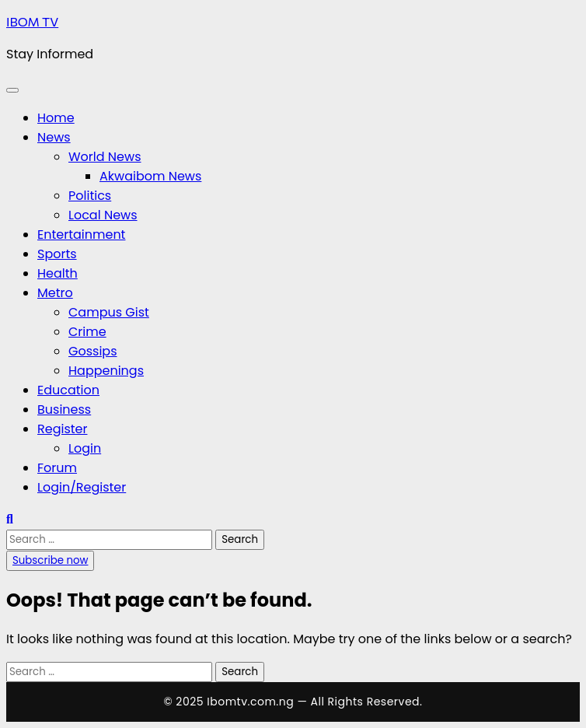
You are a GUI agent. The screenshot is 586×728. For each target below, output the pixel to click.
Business (64, 409)
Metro (55, 293)
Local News (103, 215)
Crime (87, 332)
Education (68, 390)
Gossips (93, 351)
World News (105, 157)
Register (62, 429)
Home (56, 118)
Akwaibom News (150, 176)
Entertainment (81, 234)
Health (58, 273)
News (54, 137)
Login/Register (82, 487)
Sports (57, 254)
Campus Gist (109, 312)
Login (85, 448)
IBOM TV (32, 21)
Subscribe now (50, 560)
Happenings (106, 371)
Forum (57, 468)
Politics (90, 196)
